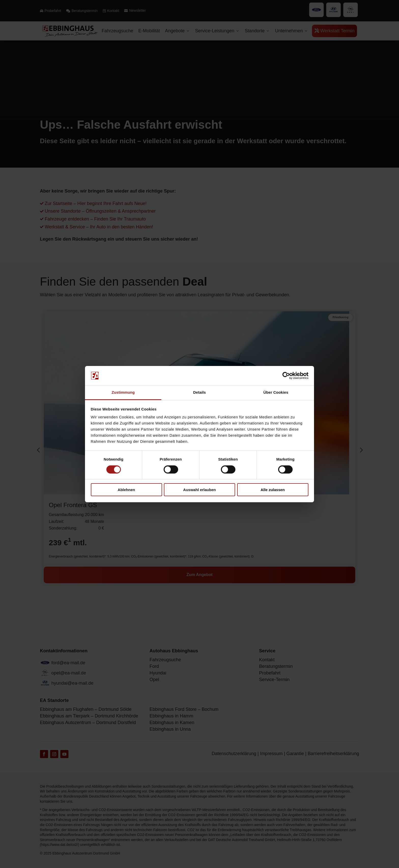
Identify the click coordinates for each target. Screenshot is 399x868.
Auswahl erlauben (199, 490)
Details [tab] (199, 392)
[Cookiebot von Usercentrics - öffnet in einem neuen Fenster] (286, 376)
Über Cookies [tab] (276, 392)
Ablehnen (126, 490)
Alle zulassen (273, 490)
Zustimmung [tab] (123, 392)
